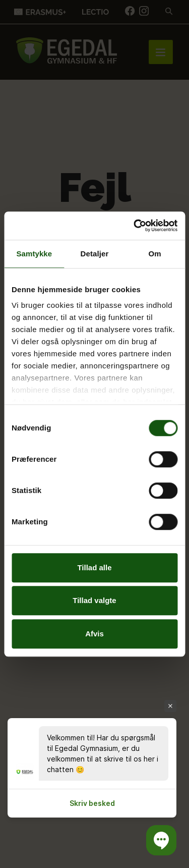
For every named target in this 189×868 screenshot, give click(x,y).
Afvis (94, 634)
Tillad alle (94, 567)
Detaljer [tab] (95, 254)
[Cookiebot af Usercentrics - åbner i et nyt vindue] (135, 226)
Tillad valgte (94, 600)
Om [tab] (155, 254)
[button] (161, 840)
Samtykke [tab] (34, 254)
